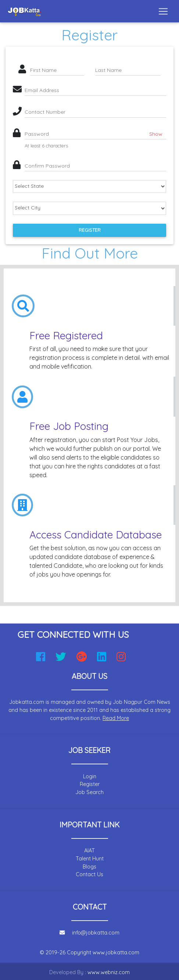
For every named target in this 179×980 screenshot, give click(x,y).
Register (90, 230)
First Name (43, 70)
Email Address (42, 90)
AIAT (89, 851)
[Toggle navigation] (163, 11)
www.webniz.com (109, 972)
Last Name (108, 70)
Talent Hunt (90, 859)
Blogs (89, 867)
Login (90, 776)
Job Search (89, 792)
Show (156, 134)
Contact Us (89, 874)
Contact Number (45, 112)
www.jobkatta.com (116, 952)
